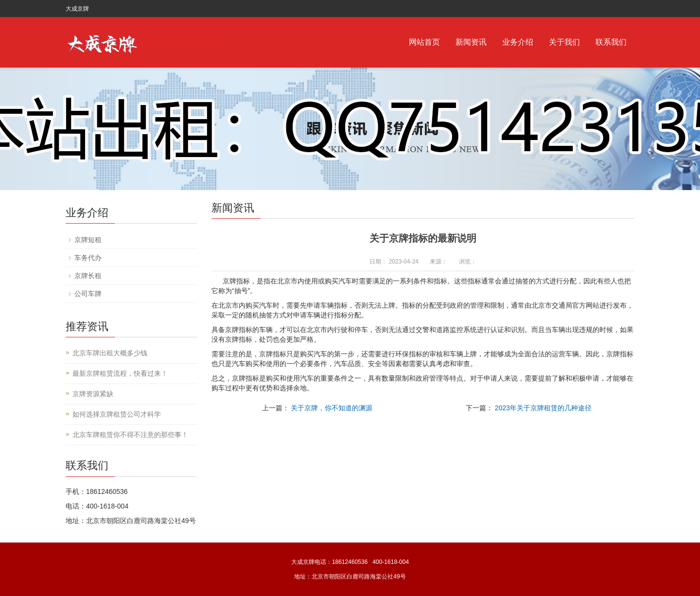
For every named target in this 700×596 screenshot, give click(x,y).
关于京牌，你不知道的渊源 (332, 408)
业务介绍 (518, 42)
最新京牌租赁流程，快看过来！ (120, 373)
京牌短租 (88, 240)
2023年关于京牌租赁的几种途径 (543, 408)
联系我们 (611, 42)
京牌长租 (88, 276)
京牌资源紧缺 (93, 394)
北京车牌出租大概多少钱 (110, 353)
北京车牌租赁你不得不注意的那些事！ (130, 435)
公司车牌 (88, 294)
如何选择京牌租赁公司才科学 (117, 414)
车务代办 (88, 258)
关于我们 (564, 42)
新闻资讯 (471, 42)
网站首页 (424, 42)
